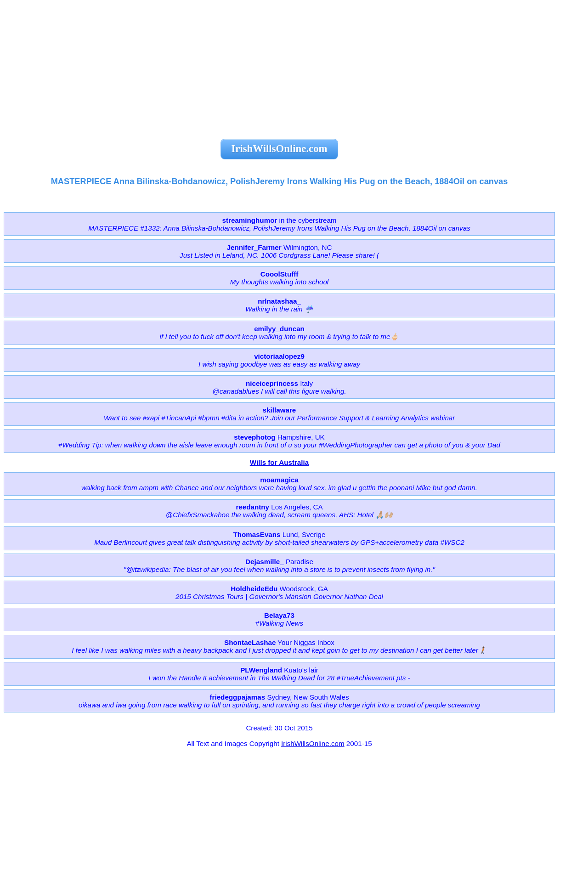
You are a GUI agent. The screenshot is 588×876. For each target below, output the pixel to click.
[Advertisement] (279, 64)
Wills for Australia (279, 462)
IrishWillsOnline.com (313, 743)
